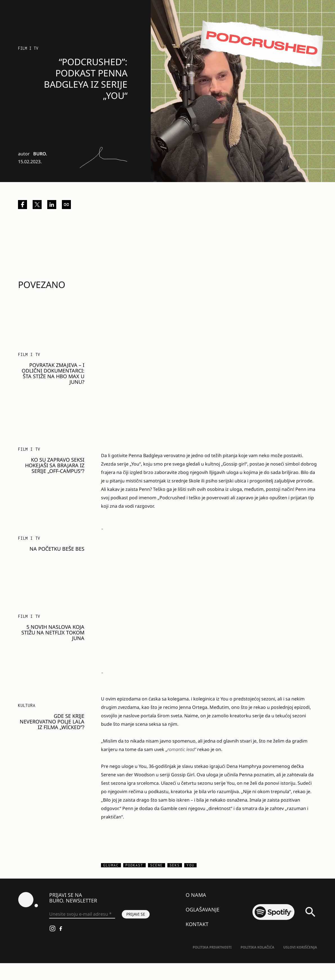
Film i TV (28, 48)
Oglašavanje (203, 909)
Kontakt (197, 924)
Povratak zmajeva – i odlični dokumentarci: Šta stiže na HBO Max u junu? (53, 373)
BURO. (40, 154)
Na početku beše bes (57, 549)
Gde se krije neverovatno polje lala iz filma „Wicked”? (52, 722)
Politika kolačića (257, 947)
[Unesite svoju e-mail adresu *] (82, 914)
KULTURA (27, 705)
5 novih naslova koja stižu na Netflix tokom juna (53, 632)
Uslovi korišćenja (300, 947)
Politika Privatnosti (212, 947)
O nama (196, 895)
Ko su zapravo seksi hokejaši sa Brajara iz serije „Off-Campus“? (55, 465)
